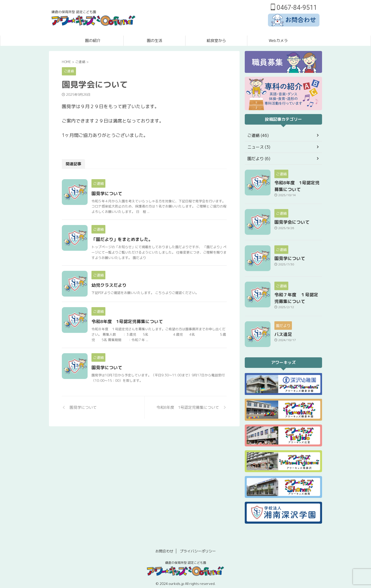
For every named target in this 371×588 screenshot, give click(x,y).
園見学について (119, 194)
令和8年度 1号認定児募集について (138, 341)
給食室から (216, 41)
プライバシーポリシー (198, 548)
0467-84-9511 (294, 8)
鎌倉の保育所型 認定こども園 (186, 560)
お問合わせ (164, 548)
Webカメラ (278, 41)
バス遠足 (282, 331)
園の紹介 (93, 41)
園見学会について (289, 220)
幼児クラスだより (121, 292)
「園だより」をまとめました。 (133, 243)
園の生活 (155, 41)
